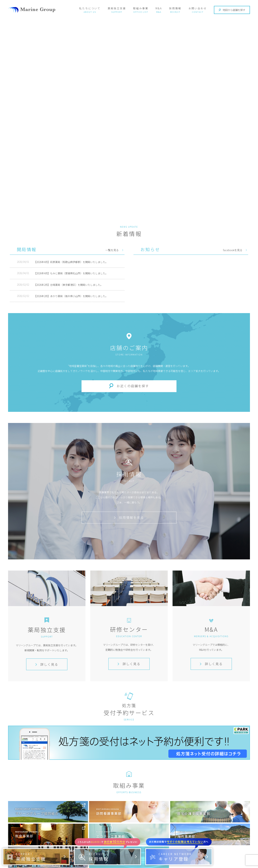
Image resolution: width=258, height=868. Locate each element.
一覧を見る (112, 250)
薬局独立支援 (117, 8)
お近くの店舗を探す (133, 386)
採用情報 (175, 8)
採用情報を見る (129, 517)
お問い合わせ (198, 8)
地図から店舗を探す (232, 10)
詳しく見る (47, 664)
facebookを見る (233, 250)
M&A (159, 8)
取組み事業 (141, 8)
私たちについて (90, 8)
